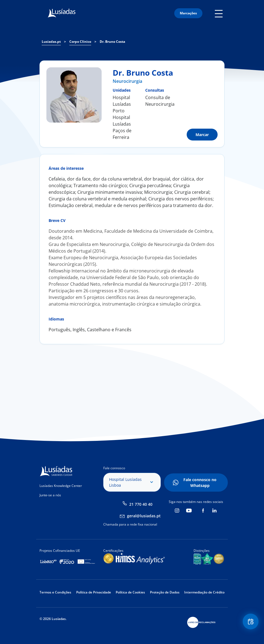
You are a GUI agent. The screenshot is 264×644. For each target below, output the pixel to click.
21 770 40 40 (141, 504)
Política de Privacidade (94, 592)
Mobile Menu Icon (220, 13)
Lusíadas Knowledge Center (61, 486)
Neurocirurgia (127, 81)
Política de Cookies (130, 592)
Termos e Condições (55, 592)
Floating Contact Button (250, 622)
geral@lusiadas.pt (144, 516)
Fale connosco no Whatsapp (200, 483)
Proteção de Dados (165, 592)
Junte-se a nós (50, 495)
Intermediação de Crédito (204, 592)
